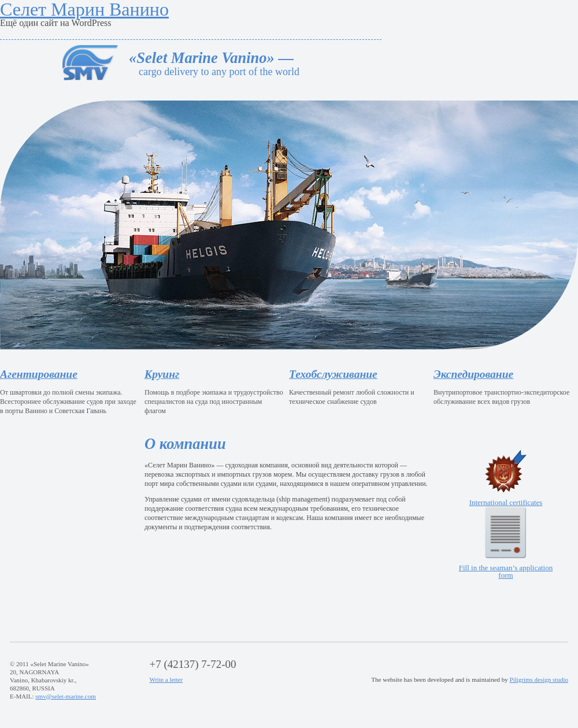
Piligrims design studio (539, 679)
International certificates (506, 478)
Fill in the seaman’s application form (506, 543)
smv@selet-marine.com (66, 696)
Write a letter (166, 679)
